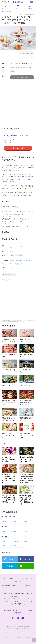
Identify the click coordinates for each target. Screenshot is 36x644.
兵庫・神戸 (17, 542)
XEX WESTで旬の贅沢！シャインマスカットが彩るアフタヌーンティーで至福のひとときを (26, 500)
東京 (4, 532)
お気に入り (30, 7)
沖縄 (26, 522)
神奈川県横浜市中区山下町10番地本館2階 (22, 260)
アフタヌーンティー (9, 275)
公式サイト (13, 268)
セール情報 (18, 7)
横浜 (12, 255)
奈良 (4, 546)
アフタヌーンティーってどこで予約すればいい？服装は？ (9, 459)
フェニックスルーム (15, 246)
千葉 (26, 532)
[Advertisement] (18, 104)
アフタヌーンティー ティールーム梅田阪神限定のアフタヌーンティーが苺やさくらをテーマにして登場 (26, 479)
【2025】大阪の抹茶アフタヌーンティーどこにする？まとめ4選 (26, 459)
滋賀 (15, 546)
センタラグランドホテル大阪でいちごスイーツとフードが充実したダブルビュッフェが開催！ (9, 479)
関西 (6, 537)
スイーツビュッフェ (27, 578)
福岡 (15, 522)
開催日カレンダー (6, 7)
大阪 (4, 542)
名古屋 (5, 522)
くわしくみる (19, 148)
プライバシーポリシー (16, 629)
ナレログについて (12, 627)
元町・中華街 (19, 255)
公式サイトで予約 (22, 77)
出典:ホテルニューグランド (29, 58)
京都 (26, 542)
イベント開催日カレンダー (9, 585)
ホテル (13, 71)
